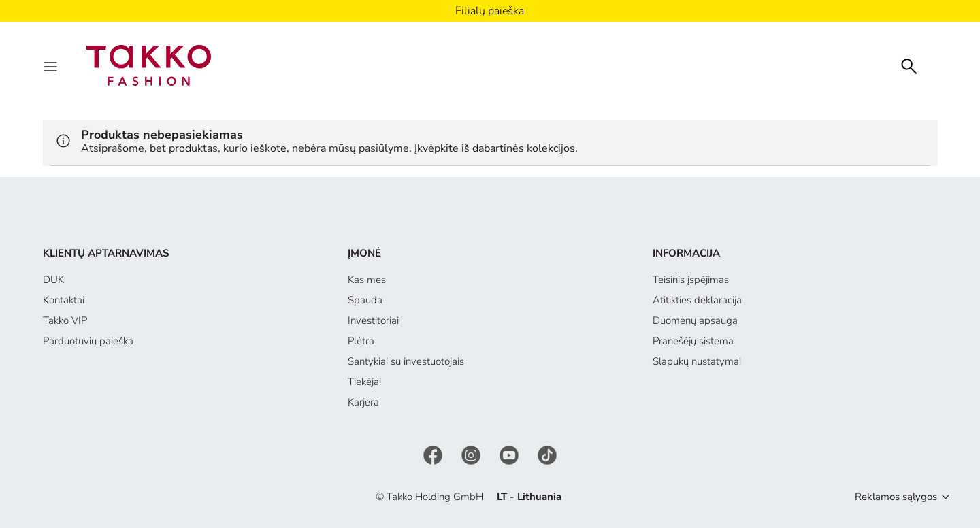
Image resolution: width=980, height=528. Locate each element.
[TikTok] (547, 454)
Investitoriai (373, 320)
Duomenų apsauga (695, 320)
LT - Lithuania (529, 497)
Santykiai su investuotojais (406, 361)
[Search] (909, 65)
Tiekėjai (364, 382)
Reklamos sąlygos (896, 497)
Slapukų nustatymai (697, 361)
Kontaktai (64, 300)
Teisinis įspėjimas (691, 280)
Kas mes (367, 280)
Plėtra (361, 341)
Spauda (365, 300)
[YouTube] (510, 454)
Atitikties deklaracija (697, 300)
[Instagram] (472, 454)
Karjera (363, 402)
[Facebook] (434, 454)
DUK (53, 280)
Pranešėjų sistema (693, 341)
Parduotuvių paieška (88, 341)
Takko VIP (65, 320)
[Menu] (52, 65)
